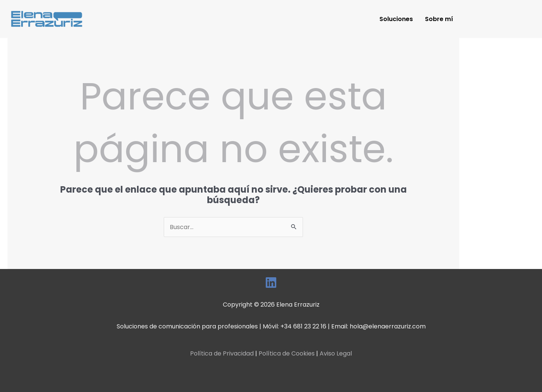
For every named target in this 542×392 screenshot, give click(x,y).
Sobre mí (439, 19)
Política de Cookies (287, 353)
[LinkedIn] (271, 283)
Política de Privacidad (222, 353)
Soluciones (396, 19)
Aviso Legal (336, 353)
